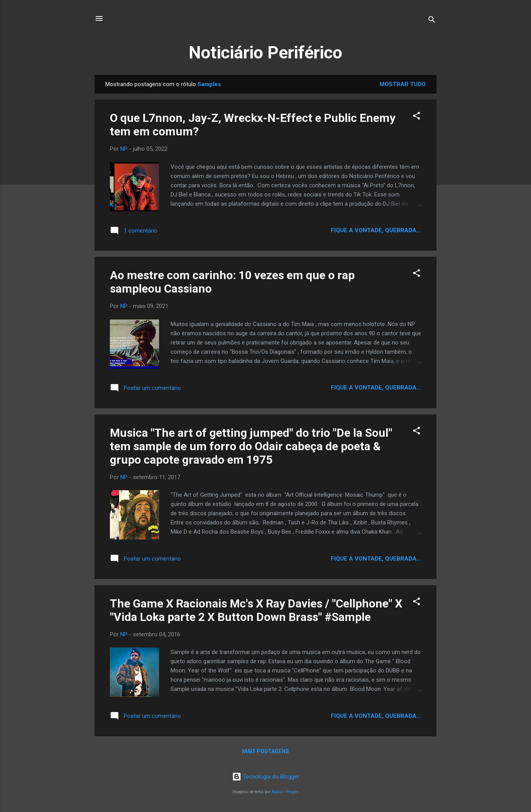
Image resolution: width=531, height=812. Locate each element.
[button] (417, 117)
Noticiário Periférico (265, 52)
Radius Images (285, 792)
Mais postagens (265, 751)
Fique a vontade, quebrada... (376, 230)
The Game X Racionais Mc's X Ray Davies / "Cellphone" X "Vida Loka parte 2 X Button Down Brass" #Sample (256, 610)
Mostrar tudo (403, 84)
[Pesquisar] (432, 21)
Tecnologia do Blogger (266, 777)
